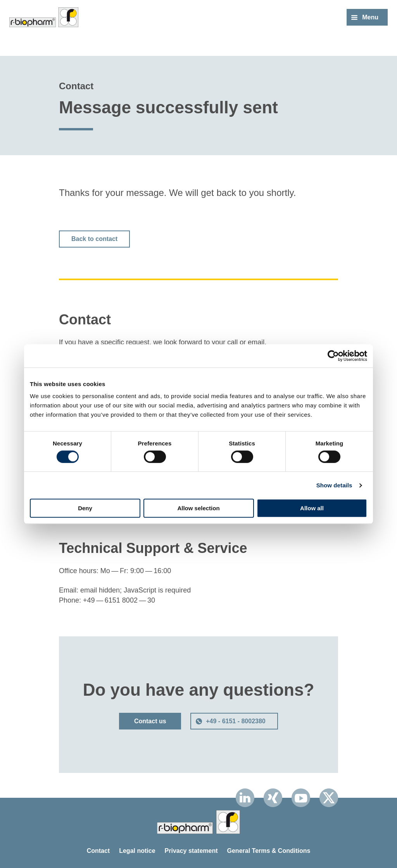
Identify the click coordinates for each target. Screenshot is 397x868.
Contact (98, 851)
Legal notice (137, 851)
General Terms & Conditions (269, 851)
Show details (334, 485)
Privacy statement (191, 851)
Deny (85, 508)
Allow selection (198, 508)
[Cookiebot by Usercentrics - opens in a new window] (333, 356)
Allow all (312, 508)
